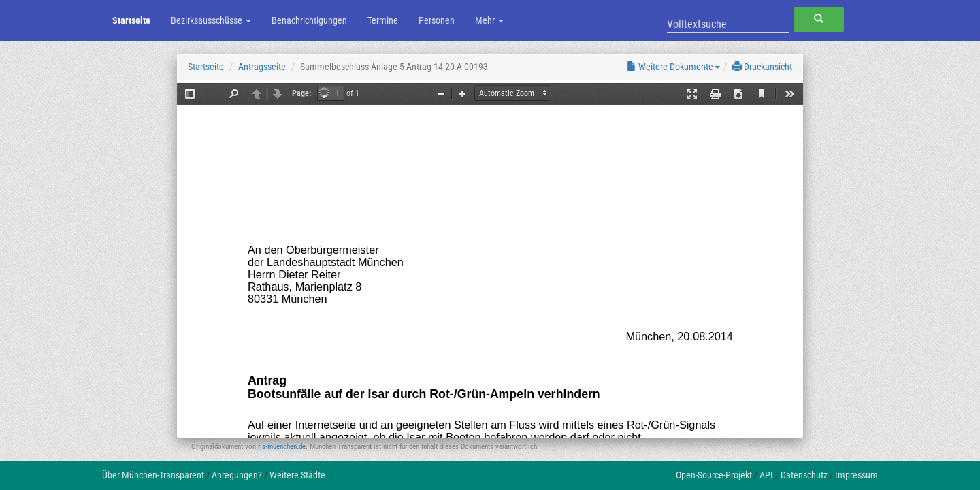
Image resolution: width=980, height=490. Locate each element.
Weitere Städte (297, 475)
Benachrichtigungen (309, 20)
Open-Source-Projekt (714, 475)
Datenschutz (804, 475)
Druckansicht (762, 67)
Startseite (131, 20)
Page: (301, 93)
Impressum (856, 475)
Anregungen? (237, 475)
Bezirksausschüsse (211, 20)
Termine (383, 20)
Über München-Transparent (153, 475)
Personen (437, 20)
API (766, 475)
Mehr (489, 20)
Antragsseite (262, 67)
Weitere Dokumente (673, 67)
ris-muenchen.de (282, 447)
